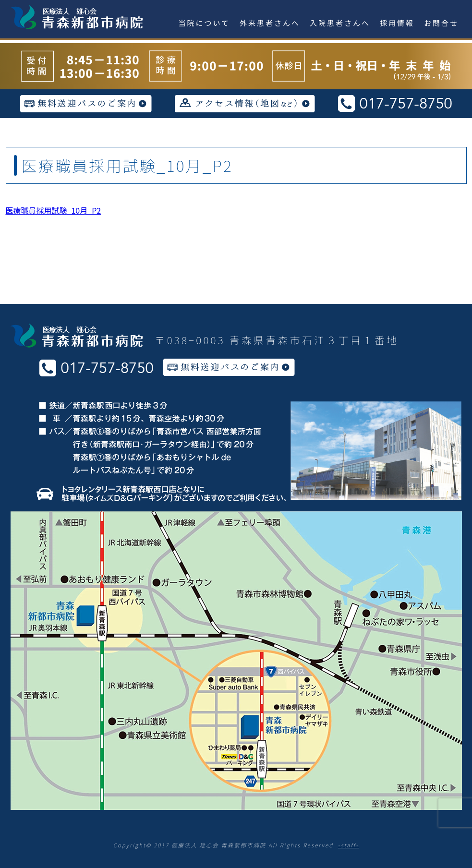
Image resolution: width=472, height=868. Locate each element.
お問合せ (441, 23)
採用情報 (397, 23)
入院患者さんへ (340, 23)
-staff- (348, 845)
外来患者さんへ (270, 23)
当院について (205, 23)
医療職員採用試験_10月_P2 (54, 210)
